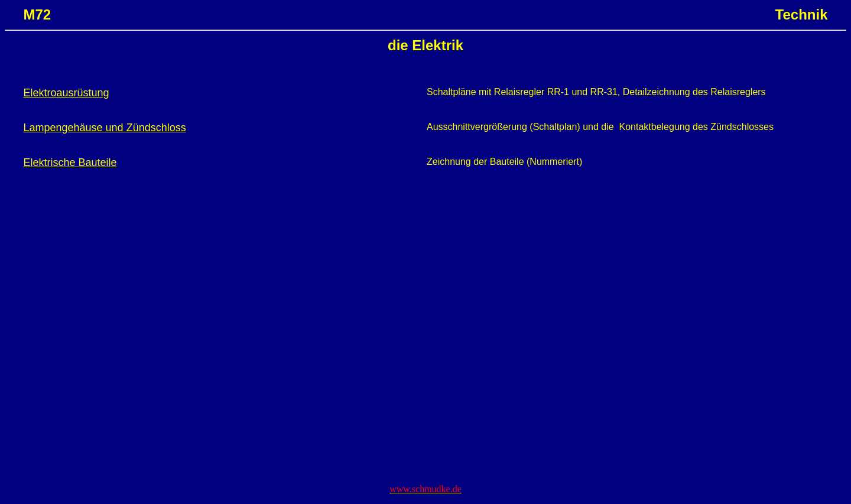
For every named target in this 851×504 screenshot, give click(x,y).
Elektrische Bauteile (70, 162)
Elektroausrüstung (66, 93)
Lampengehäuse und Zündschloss (104, 128)
